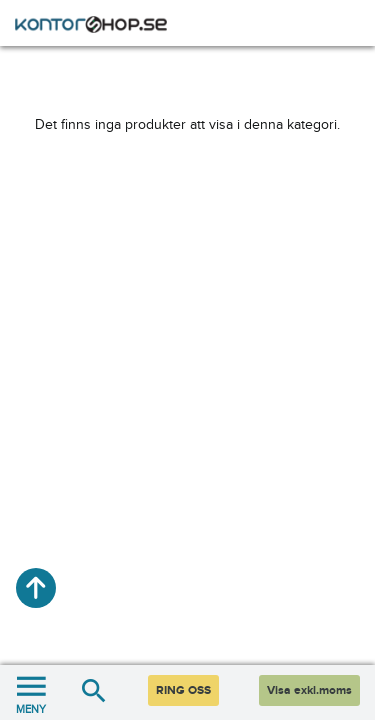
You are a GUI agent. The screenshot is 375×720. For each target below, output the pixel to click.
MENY (31, 692)
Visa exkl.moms (309, 690)
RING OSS (183, 690)
